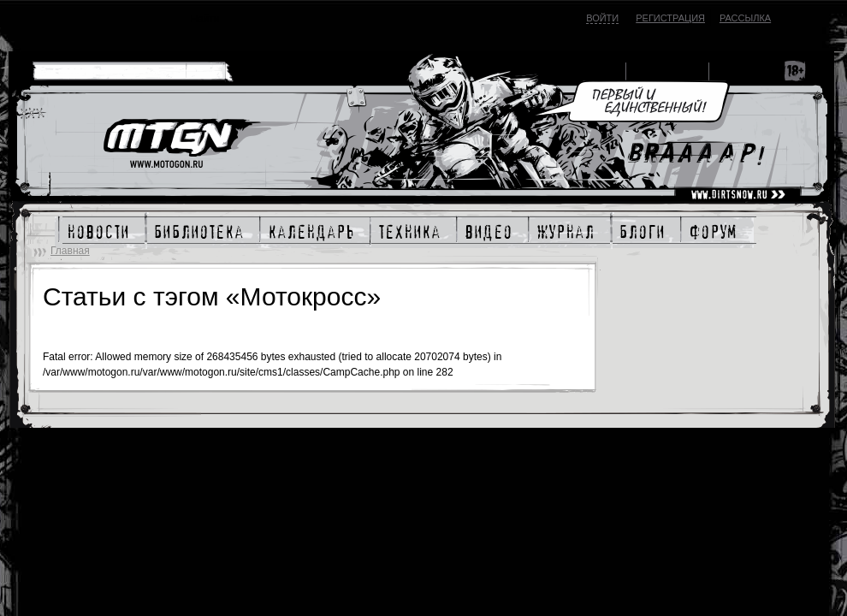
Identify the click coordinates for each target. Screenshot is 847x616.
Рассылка (745, 18)
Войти (602, 18)
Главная (70, 251)
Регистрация (670, 18)
